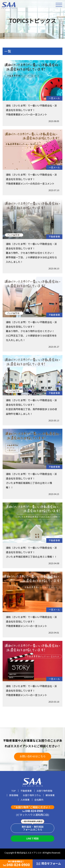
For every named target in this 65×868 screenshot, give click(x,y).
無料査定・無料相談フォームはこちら (33, 828)
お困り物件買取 (44, 791)
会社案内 (39, 800)
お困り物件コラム (32, 795)
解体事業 (50, 795)
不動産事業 (54, 237)
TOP (14, 791)
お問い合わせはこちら (33, 756)
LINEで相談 (32, 838)
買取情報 (14, 795)
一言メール (54, 98)
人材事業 (25, 800)
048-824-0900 (32, 811)
